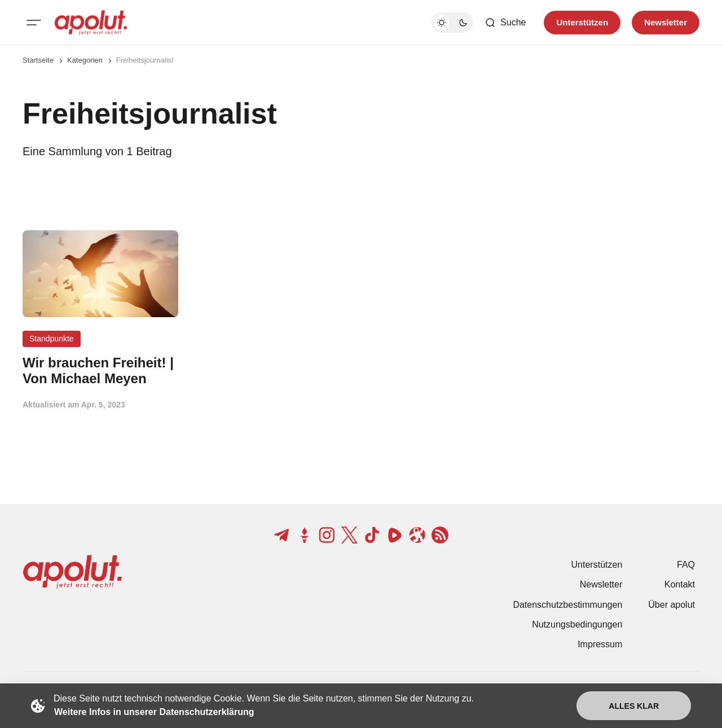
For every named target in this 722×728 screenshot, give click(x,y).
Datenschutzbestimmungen (567, 605)
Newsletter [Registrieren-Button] (666, 22)
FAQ (686, 565)
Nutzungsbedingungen (577, 624)
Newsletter (601, 584)
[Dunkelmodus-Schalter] (452, 23)
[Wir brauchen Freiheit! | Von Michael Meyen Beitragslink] (100, 371)
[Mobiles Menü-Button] (34, 23)
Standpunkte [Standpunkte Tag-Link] (52, 339)
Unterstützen (597, 565)
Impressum (600, 644)
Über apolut (672, 605)
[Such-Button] (505, 23)
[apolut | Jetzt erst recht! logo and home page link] (91, 23)
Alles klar (634, 706)
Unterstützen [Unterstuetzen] (582, 22)
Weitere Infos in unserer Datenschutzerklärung (154, 712)
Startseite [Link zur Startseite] (38, 60)
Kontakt (680, 584)
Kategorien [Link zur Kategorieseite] (85, 60)
